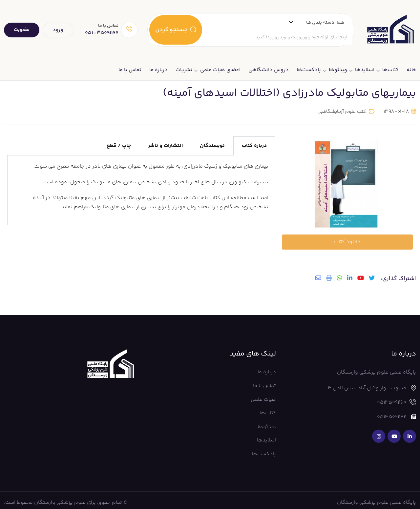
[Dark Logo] (390, 30)
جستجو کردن (176, 30)
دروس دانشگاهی (269, 70)
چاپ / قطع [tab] (119, 143)
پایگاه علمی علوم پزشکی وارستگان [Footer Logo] (377, 498)
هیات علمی (263, 395)
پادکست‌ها (309, 70)
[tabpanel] (141, 188)
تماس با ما (130, 70)
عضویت (22, 30)
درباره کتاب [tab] (254, 143)
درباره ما (158, 70)
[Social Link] (409, 432)
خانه (411, 70)
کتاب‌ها (390, 70)
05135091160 (392, 398)
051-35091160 (102, 33)
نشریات (184, 70)
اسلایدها (365, 70)
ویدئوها (338, 70)
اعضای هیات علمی (220, 70)
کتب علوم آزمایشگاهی (342, 109)
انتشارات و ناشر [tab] (165, 143)
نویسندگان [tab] (212, 143)
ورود (58, 30)
